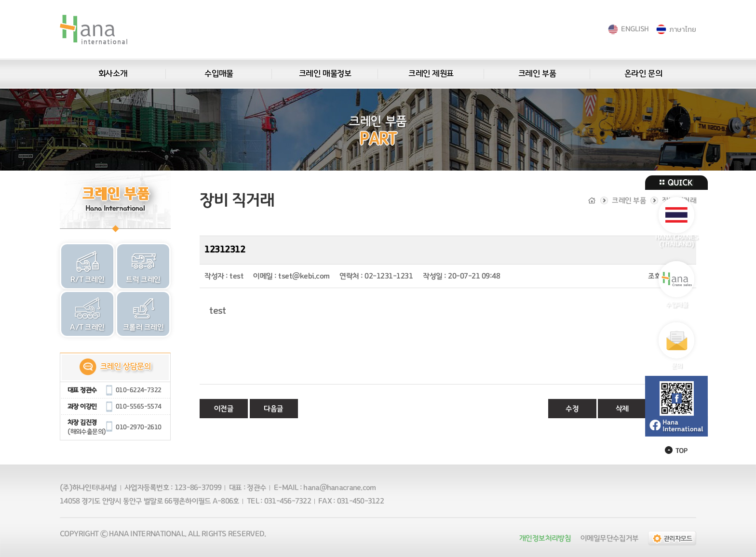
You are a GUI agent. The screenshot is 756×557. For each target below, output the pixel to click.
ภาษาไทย (682, 29)
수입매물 (219, 74)
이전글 (224, 409)
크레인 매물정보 (325, 74)
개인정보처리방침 (545, 538)
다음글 (274, 409)
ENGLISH (635, 29)
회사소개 (113, 74)
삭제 (622, 409)
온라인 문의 (643, 74)
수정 (572, 409)
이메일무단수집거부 (609, 538)
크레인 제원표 (431, 74)
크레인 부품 (537, 74)
